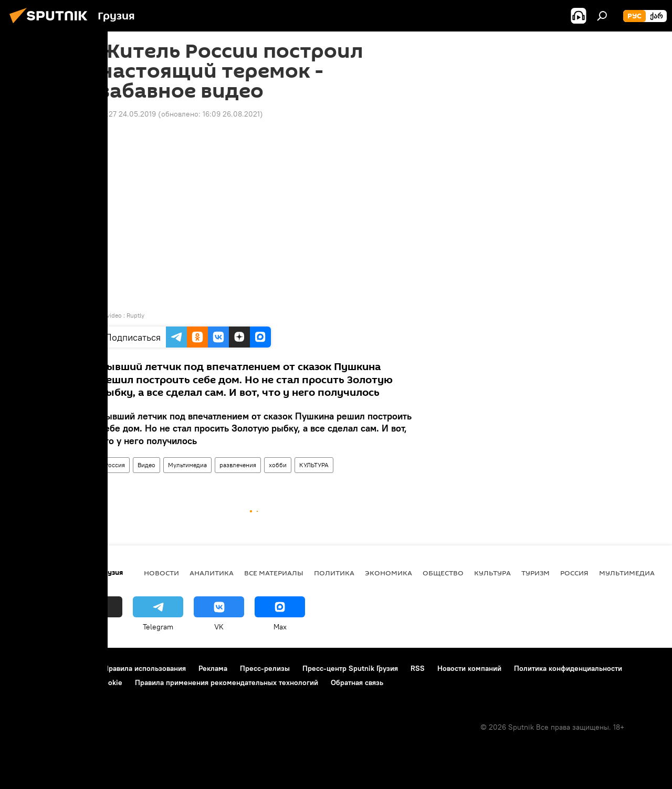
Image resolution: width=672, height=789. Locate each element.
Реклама (213, 668)
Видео (146, 465)
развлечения (238, 465)
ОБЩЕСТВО (443, 573)
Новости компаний (469, 668)
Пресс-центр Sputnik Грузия (350, 668)
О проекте (29, 668)
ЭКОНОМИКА (388, 573)
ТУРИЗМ (535, 573)
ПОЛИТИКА (334, 573)
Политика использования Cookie (67, 682)
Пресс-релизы (265, 668)
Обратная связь (357, 682)
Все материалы (274, 573)
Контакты (75, 668)
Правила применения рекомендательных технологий (227, 682)
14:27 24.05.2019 (128, 114)
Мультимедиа (187, 465)
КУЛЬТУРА (314, 465)
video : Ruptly (125, 315)
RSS (418, 668)
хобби (278, 465)
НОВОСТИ (161, 573)
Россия (115, 465)
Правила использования (145, 668)
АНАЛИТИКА (212, 573)
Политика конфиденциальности (568, 668)
